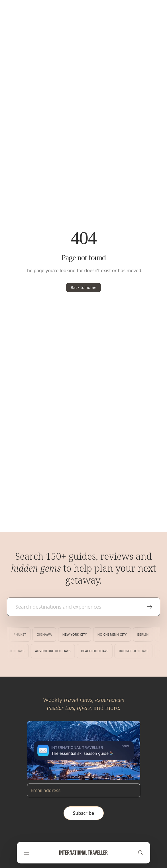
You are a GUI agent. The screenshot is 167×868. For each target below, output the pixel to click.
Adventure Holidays (51, 651)
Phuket (21, 634)
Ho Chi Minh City (113, 634)
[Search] (140, 853)
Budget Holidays (132, 651)
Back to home (83, 287)
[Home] (83, 853)
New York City (76, 634)
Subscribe (84, 813)
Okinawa (45, 634)
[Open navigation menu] (27, 853)
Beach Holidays (93, 651)
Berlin (144, 634)
